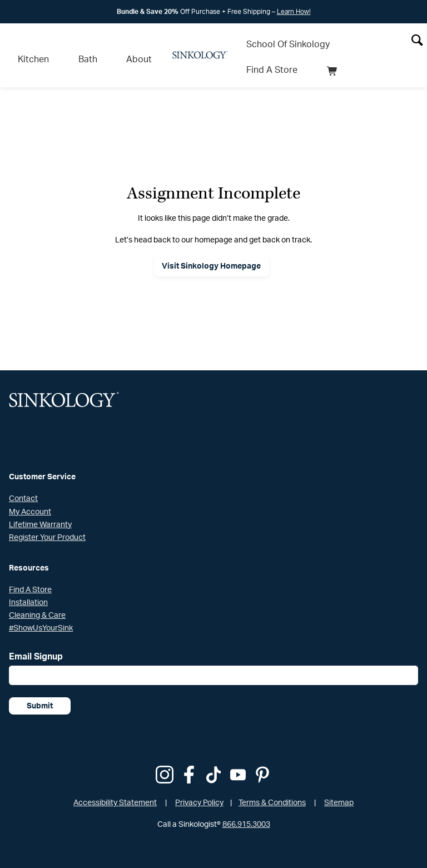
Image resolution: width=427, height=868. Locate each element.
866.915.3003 (246, 808)
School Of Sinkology (280, 37)
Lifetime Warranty (40, 509)
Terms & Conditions (272, 787)
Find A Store (361, 37)
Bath (64, 48)
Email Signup (36, 641)
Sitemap (339, 787)
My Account (30, 496)
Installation (28, 586)
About (100, 48)
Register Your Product (47, 521)
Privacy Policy (199, 787)
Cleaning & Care (37, 599)
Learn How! (294, 12)
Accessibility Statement (115, 787)
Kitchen (26, 48)
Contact (23, 483)
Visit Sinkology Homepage (211, 250)
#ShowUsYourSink (41, 612)
